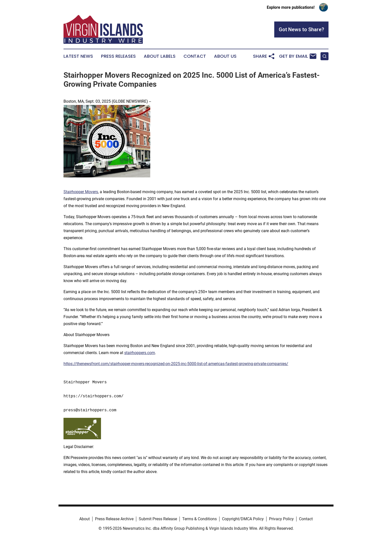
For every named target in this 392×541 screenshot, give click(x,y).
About (84, 519)
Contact (195, 56)
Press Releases (118, 56)
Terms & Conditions (199, 519)
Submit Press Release (158, 519)
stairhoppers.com (140, 353)
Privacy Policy (281, 519)
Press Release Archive (114, 519)
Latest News (78, 56)
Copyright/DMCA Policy (243, 519)
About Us (225, 56)
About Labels (160, 56)
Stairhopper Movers (81, 192)
